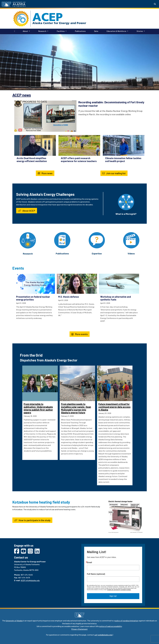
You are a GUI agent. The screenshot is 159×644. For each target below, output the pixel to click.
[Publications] (62, 240)
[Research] (28, 240)
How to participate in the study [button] (32, 520)
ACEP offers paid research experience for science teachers (79, 160)
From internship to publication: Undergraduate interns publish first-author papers (38, 408)
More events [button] (80, 334)
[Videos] (131, 240)
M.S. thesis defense (69, 297)
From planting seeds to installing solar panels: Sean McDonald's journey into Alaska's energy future (76, 408)
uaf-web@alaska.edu (103, 635)
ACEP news (22, 95)
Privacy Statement (79, 629)
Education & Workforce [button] (116, 31)
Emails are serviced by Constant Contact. (119, 590)
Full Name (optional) (96, 574)
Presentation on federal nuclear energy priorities (33, 298)
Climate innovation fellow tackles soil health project (123, 160)
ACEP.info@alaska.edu (30, 580)
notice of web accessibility (110, 626)
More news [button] (45, 173)
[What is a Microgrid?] (126, 202)
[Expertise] (97, 240)
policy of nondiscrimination (127, 621)
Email (90, 563)
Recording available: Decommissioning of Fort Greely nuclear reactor (111, 104)
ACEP (48, 17)
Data (96, 31)
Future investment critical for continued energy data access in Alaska (114, 407)
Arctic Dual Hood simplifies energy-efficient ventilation (32, 160)
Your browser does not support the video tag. (79, 62)
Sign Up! (113, 596)
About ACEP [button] (27, 211)
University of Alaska (14, 621)
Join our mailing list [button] (114, 173)
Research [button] (42, 31)
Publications (80, 31)
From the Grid (31, 355)
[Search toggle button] (155, 4)
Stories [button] (140, 31)
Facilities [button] (61, 31)
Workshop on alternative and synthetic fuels (116, 298)
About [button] (25, 31)
